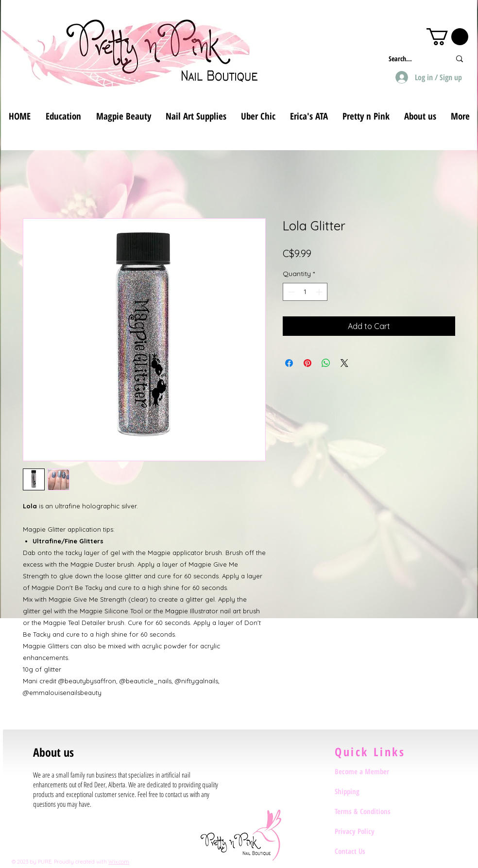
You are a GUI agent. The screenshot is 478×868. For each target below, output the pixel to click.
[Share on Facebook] (289, 363)
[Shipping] (369, 791)
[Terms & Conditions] (369, 811)
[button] (447, 37)
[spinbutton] (305, 292)
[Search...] (412, 59)
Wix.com (119, 862)
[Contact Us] (369, 851)
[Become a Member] (369, 771)
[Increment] (320, 292)
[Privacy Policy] (369, 831)
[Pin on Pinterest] (307, 363)
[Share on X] (344, 363)
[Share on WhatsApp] (326, 363)
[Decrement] (290, 292)
